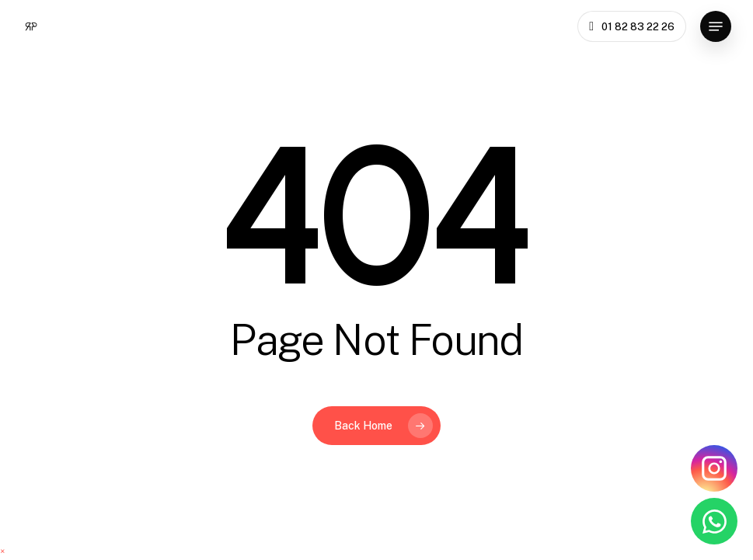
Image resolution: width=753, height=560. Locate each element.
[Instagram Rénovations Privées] (714, 468)
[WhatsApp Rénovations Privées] (714, 521)
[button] (716, 26)
